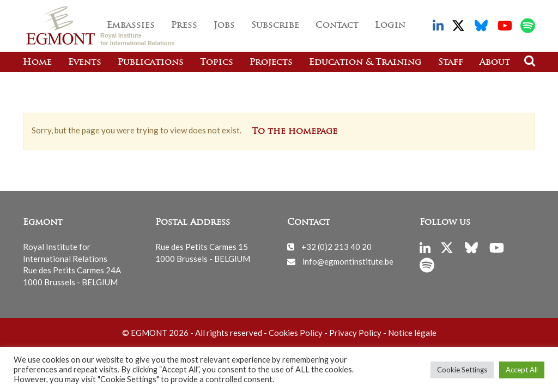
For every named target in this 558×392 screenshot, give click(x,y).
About (495, 63)
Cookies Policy (296, 333)
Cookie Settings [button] (462, 370)
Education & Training (365, 63)
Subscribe (275, 26)
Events (85, 63)
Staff (451, 63)
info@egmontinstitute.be (348, 261)
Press (184, 26)
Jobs (224, 26)
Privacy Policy (355, 333)
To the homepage (295, 132)
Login (390, 26)
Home (37, 63)
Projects (271, 63)
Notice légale (412, 333)
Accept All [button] (522, 370)
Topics (217, 63)
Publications (151, 63)
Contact (337, 26)
